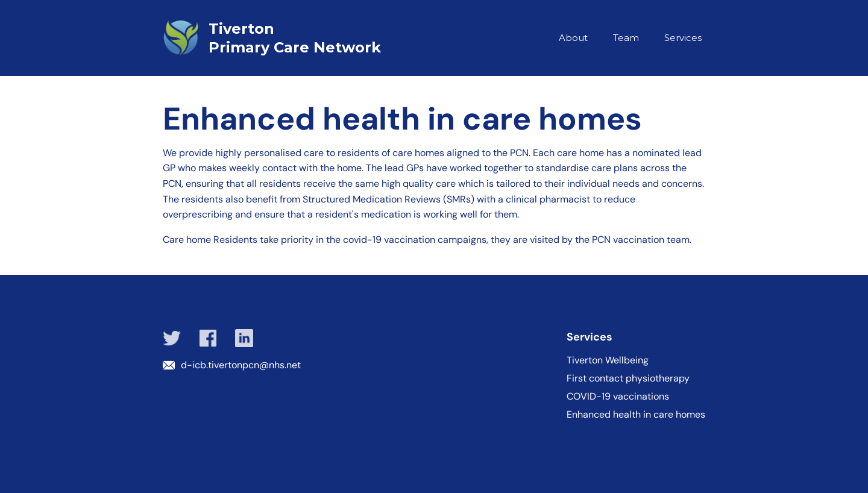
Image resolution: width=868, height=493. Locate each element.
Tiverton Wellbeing (608, 360)
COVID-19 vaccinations (618, 397)
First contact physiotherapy (628, 378)
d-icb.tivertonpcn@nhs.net (241, 365)
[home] (298, 38)
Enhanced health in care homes (636, 415)
